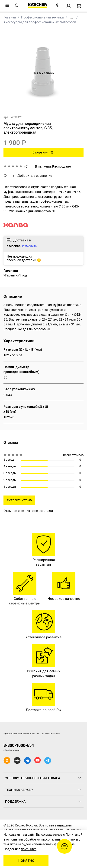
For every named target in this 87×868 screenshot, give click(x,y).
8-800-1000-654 (19, 745)
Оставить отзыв (19, 500)
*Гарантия (11, 275)
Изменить (30, 246)
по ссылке (29, 849)
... (72, 17)
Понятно (26, 860)
